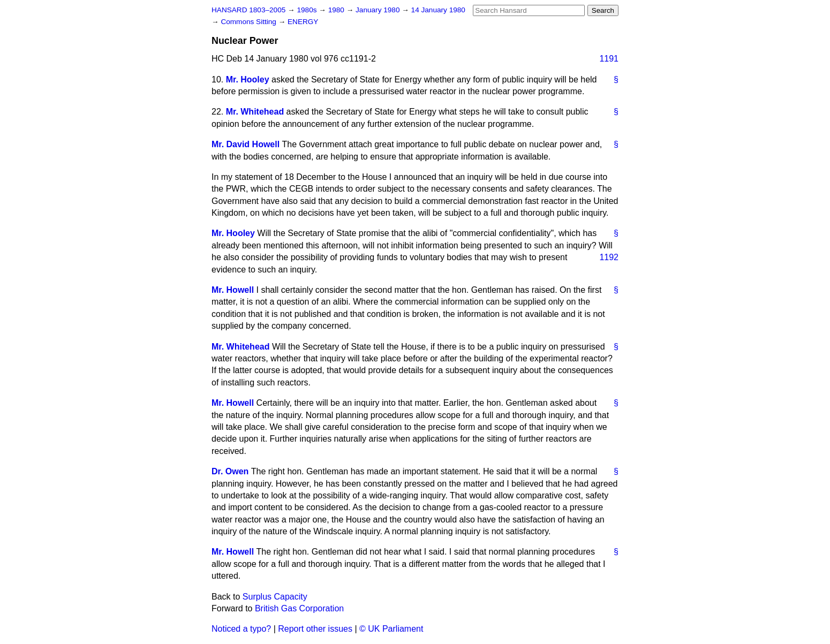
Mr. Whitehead (255, 112)
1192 (609, 257)
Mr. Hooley (248, 79)
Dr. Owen (230, 471)
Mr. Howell (233, 290)
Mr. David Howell (246, 144)
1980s (308, 10)
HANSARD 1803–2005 (248, 10)
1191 (609, 59)
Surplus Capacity (275, 597)
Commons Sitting (249, 22)
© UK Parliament (391, 629)
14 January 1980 (438, 10)
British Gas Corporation (299, 608)
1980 (337, 10)
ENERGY (303, 22)
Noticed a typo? (241, 629)
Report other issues (315, 629)
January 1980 (379, 10)
